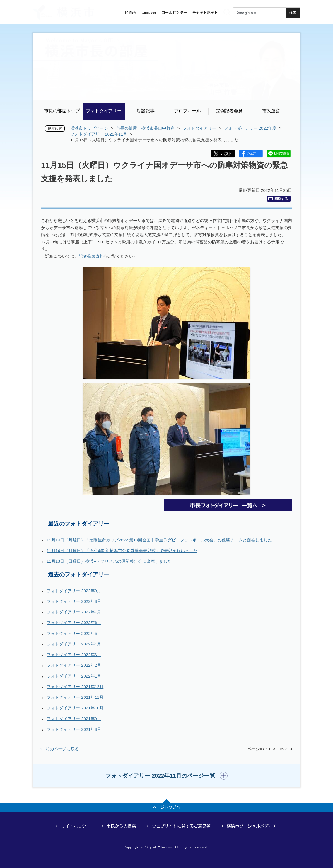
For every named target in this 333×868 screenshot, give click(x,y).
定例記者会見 (229, 111)
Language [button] (149, 13)
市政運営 (271, 111)
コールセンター (174, 13)
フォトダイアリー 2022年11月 (99, 134)
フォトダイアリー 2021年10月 (75, 708)
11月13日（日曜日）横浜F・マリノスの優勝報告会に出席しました (109, 561)
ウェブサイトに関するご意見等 (181, 826)
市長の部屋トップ (62, 111)
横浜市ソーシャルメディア (252, 826)
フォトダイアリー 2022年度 (250, 128)
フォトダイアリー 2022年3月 (74, 655)
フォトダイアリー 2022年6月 (74, 622)
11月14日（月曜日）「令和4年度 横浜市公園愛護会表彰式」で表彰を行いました (122, 551)
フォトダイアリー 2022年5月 (74, 633)
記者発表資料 (91, 256)
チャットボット (205, 13)
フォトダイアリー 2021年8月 (74, 729)
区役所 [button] (130, 13)
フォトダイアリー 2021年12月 (75, 687)
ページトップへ (166, 807)
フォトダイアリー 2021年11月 (75, 697)
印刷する (278, 199)
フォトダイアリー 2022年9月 (74, 591)
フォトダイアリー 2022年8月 (74, 601)
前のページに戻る (62, 749)
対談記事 (146, 111)
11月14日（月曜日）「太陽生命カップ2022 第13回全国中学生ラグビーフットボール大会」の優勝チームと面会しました (159, 540)
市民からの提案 (121, 826)
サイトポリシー (76, 826)
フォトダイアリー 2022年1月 (74, 676)
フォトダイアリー (104, 111)
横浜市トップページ (89, 128)
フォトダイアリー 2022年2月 (74, 665)
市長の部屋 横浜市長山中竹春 (145, 128)
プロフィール (187, 111)
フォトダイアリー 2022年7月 (74, 612)
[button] (166, 776)
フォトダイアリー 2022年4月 (74, 644)
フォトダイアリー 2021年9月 (74, 719)
